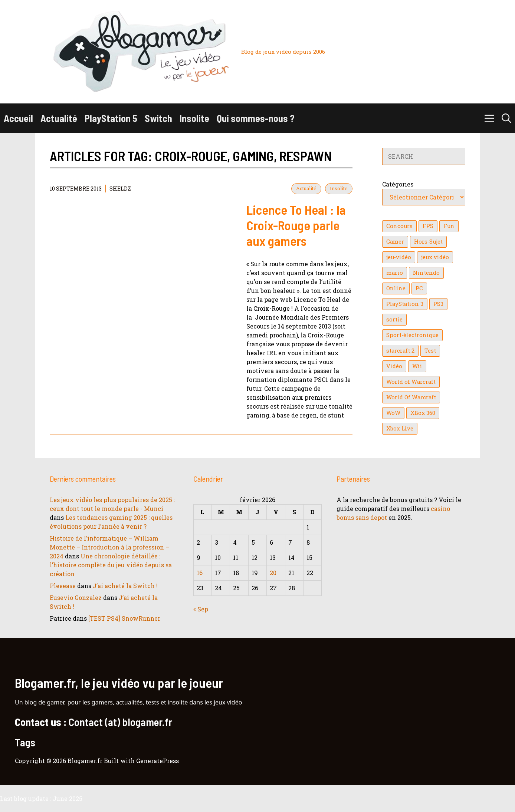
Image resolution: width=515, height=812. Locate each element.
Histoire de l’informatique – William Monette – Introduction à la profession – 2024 (109, 547)
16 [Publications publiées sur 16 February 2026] (200, 573)
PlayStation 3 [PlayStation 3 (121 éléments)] (405, 304)
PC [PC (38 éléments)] (419, 288)
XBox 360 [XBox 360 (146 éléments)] (423, 413)
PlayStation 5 (111, 118)
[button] (506, 118)
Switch (158, 118)
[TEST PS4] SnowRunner (124, 618)
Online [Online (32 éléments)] (396, 288)
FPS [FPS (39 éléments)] (428, 226)
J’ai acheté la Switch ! (125, 586)
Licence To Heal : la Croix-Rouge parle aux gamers (296, 225)
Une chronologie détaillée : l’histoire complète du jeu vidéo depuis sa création (111, 565)
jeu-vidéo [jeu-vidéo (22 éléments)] (399, 257)
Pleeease (63, 586)
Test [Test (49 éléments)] (430, 351)
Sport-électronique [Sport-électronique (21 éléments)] (412, 335)
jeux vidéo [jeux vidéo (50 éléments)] (435, 257)
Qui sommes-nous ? (256, 118)
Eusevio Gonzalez (76, 598)
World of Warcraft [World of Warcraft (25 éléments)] (411, 382)
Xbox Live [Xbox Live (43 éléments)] (400, 428)
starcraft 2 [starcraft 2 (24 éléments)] (400, 351)
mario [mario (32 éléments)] (395, 273)
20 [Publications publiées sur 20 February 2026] (273, 573)
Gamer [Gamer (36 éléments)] (395, 242)
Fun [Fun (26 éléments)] (449, 226)
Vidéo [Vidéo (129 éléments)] (394, 366)
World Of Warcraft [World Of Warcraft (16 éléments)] (411, 397)
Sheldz (120, 189)
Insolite (194, 118)
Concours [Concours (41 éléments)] (399, 226)
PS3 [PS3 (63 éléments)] (438, 304)
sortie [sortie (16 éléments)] (394, 319)
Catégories (398, 184)
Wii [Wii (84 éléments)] (417, 366)
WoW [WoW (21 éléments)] (393, 413)
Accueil (18, 118)
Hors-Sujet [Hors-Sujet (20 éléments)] (428, 242)
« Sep (201, 609)
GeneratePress (158, 761)
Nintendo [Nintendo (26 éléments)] (426, 273)
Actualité (59, 118)
